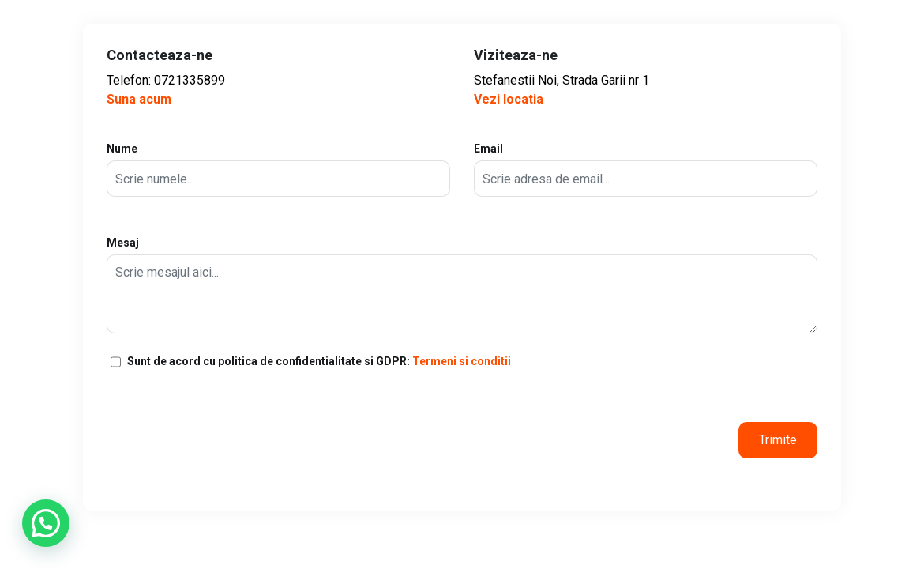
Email (646, 170)
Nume (278, 170)
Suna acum (139, 99)
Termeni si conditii (462, 361)
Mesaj (462, 285)
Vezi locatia (509, 99)
